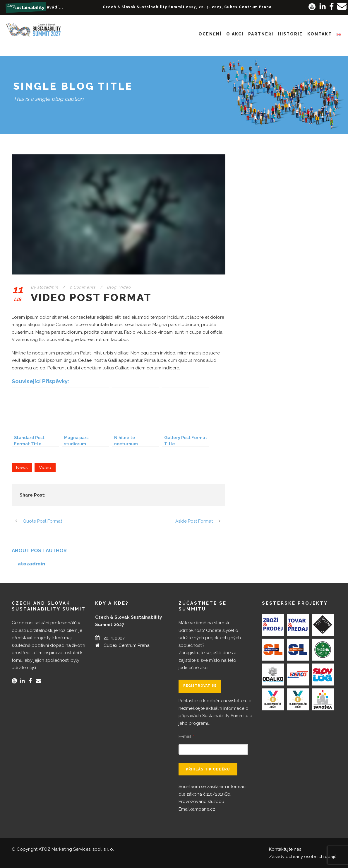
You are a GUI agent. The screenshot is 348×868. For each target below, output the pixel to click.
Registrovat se (200, 686)
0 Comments (83, 287)
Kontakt (320, 34)
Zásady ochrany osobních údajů (303, 857)
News (22, 468)
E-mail (186, 736)
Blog (112, 287)
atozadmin (48, 287)
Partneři (261, 34)
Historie (290, 34)
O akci (235, 34)
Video (125, 287)
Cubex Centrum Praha (127, 645)
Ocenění (210, 34)
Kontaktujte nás (285, 849)
